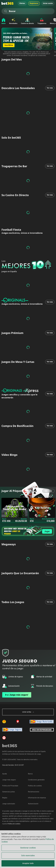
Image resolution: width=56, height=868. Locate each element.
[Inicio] (3, 21)
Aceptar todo (28, 863)
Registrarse (34, 3)
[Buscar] (6, 11)
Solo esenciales (28, 856)
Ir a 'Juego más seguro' (17, 695)
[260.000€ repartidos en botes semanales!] (27, 39)
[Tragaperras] (42, 21)
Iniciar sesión (48, 3)
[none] (29, 265)
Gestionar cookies (28, 848)
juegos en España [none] (9, 271)
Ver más (50, 88)
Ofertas (22, 3)
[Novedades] (13, 21)
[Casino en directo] (27, 21)
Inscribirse (9, 45)
